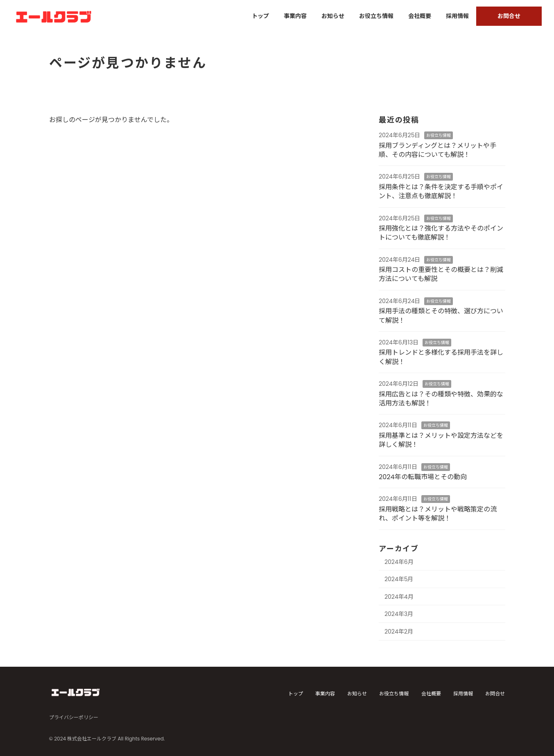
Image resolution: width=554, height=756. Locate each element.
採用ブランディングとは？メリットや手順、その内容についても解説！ (438, 150)
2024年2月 (399, 632)
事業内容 (325, 694)
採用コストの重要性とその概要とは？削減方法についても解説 (441, 274)
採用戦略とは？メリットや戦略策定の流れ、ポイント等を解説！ (438, 514)
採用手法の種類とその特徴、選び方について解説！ (441, 316)
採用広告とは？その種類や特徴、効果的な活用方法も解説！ (441, 399)
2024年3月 (399, 614)
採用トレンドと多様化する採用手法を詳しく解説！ (441, 357)
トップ (296, 694)
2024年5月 (399, 579)
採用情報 (463, 694)
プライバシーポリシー (74, 717)
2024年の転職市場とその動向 (423, 477)
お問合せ (495, 694)
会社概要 (431, 694)
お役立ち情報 (439, 135)
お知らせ (357, 694)
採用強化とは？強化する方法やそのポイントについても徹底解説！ (441, 233)
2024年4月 (399, 597)
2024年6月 (399, 561)
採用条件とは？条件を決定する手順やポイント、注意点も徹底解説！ (441, 191)
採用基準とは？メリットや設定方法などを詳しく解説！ (441, 440)
